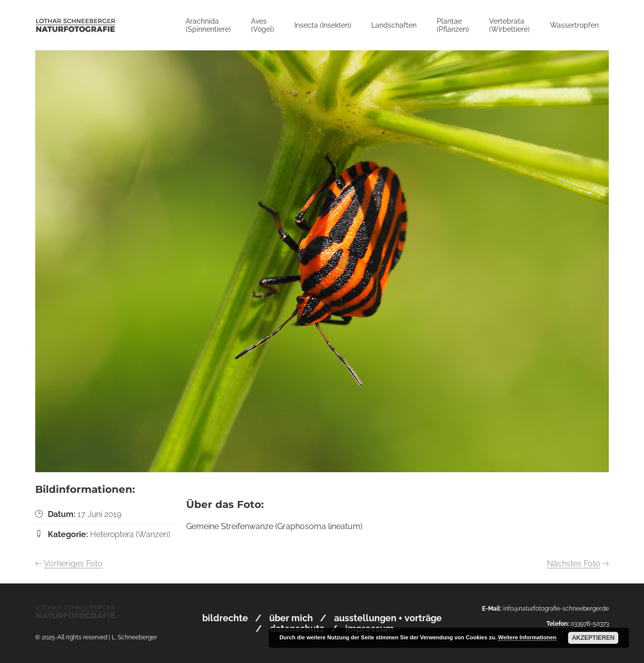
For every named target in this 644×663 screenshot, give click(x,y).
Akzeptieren (593, 638)
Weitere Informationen (527, 637)
